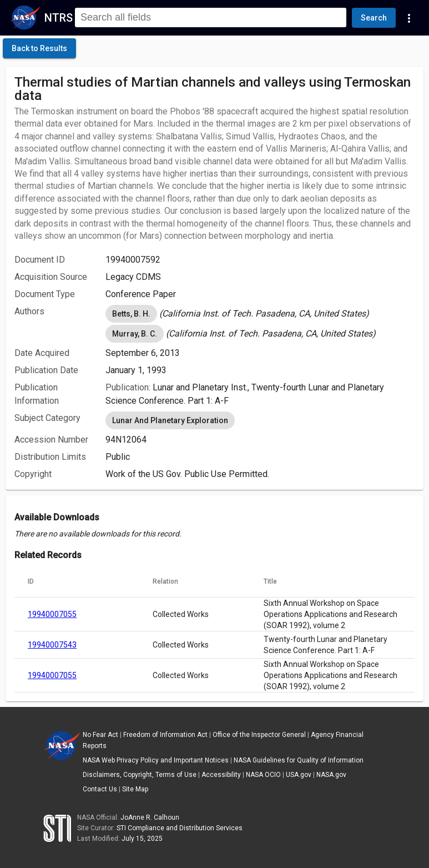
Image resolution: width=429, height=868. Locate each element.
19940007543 (52, 645)
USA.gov (299, 775)
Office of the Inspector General (259, 735)
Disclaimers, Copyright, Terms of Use (140, 775)
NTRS (59, 18)
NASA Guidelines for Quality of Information (299, 760)
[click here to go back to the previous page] (39, 48)
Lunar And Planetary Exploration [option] (170, 420)
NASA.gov (331, 775)
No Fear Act (100, 735)
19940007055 (52, 614)
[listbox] (260, 314)
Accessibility (221, 775)
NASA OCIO (263, 775)
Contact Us (100, 789)
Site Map (135, 789)
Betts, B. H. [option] (131, 314)
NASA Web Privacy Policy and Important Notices (156, 760)
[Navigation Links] (409, 18)
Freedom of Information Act (165, 735)
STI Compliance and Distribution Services (180, 828)
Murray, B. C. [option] (135, 334)
